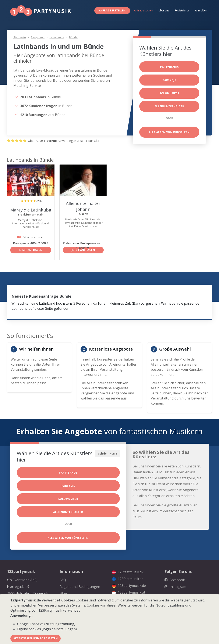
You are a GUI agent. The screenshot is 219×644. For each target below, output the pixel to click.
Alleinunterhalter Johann (83, 206)
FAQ (63, 580)
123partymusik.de (129, 586)
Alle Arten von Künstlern (169, 132)
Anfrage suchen (144, 10)
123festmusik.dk (128, 572)
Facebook (175, 580)
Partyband (38, 37)
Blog (63, 593)
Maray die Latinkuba (31, 210)
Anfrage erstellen (112, 10)
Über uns (164, 10)
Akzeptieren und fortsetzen (36, 638)
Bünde (73, 37)
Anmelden (201, 10)
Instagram (175, 587)
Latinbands (57, 37)
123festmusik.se (128, 579)
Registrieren (182, 10)
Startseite (20, 37)
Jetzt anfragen (31, 250)
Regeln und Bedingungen (80, 587)
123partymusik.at (129, 592)
